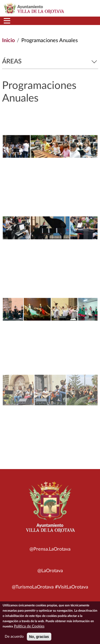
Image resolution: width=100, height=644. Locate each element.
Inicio (8, 41)
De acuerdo (14, 638)
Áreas (50, 62)
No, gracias (39, 638)
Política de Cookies (29, 628)
